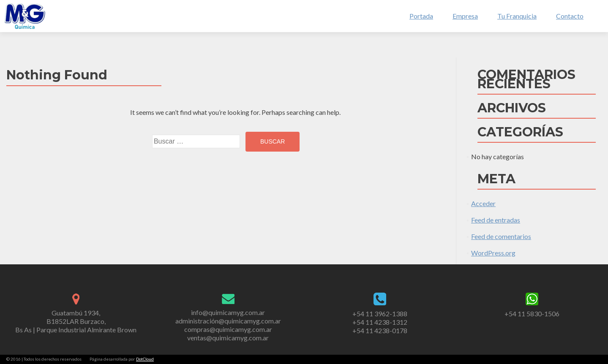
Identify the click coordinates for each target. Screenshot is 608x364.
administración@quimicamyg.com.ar (228, 321)
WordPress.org (493, 253)
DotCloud (145, 359)
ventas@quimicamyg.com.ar (228, 338)
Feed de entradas (496, 220)
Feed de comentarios (501, 236)
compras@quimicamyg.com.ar (228, 329)
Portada (421, 16)
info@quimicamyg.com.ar (228, 312)
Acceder (483, 203)
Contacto (570, 16)
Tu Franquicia (517, 16)
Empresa (465, 16)
